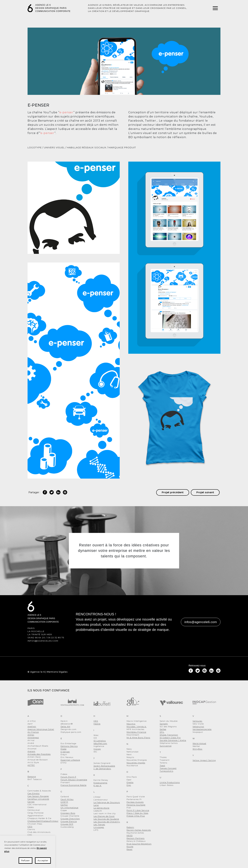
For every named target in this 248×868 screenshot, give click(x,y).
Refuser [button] (25, 860)
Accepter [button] (43, 860)
